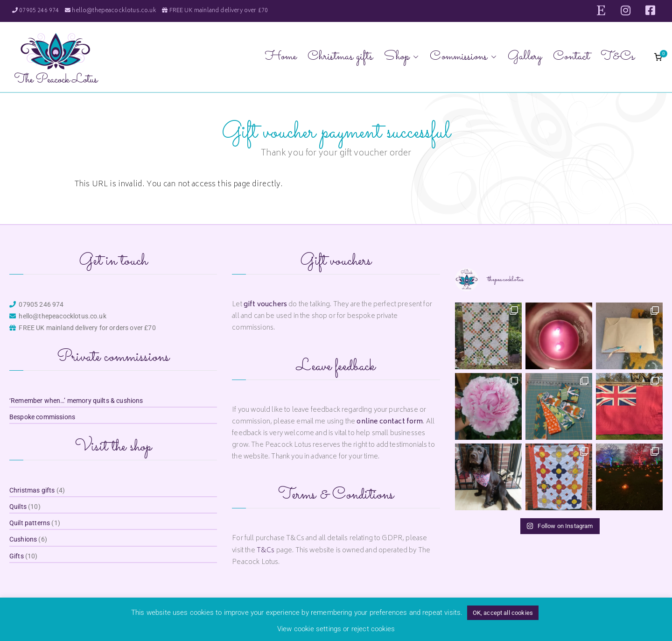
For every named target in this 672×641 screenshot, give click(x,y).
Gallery (525, 57)
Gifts (17, 556)
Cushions (23, 539)
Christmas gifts (340, 57)
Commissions (463, 57)
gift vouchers (265, 305)
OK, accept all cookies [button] (503, 613)
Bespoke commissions (42, 417)
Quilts (18, 507)
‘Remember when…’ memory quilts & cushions (76, 401)
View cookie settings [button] (309, 629)
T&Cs (618, 57)
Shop (402, 57)
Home (281, 57)
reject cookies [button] (373, 629)
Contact (571, 57)
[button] (414, 57)
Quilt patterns (30, 523)
